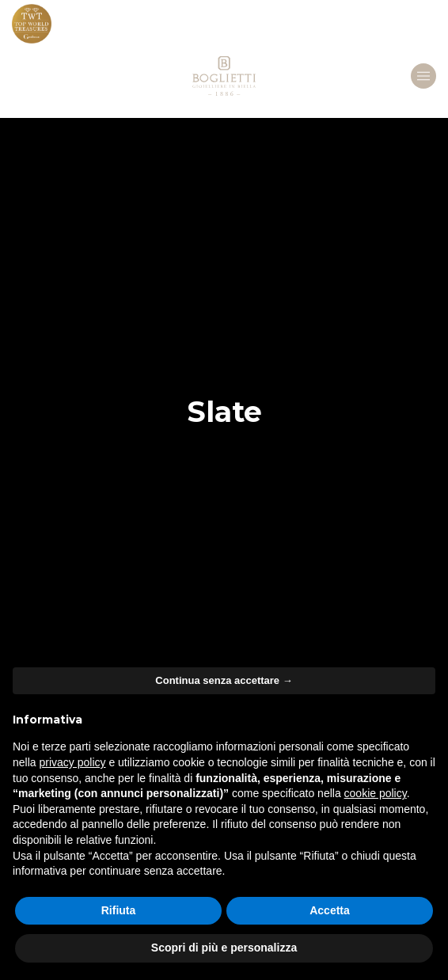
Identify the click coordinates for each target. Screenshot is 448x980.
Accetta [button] (330, 910)
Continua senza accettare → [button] (224, 680)
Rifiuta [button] (119, 910)
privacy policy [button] (72, 762)
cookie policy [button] (376, 793)
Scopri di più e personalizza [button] (224, 948)
